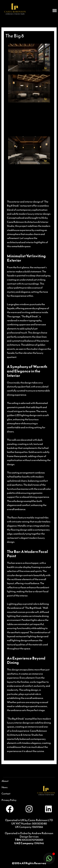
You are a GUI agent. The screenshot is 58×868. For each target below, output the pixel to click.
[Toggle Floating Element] (49, 858)
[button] (55, 10)
